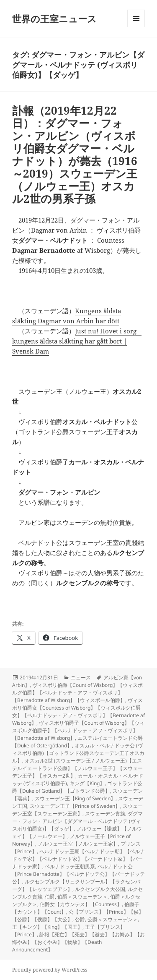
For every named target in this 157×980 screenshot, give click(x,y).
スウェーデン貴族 (105, 814)
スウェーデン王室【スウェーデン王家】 (77, 810)
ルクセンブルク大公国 (100, 889)
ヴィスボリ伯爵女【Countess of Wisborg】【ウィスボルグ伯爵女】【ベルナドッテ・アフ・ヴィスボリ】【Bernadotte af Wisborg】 (78, 711)
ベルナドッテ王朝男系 (70, 866)
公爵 (80, 919)
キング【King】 (87, 783)
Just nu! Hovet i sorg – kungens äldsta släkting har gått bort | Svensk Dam (77, 341)
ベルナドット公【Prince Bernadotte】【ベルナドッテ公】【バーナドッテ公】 (78, 874)
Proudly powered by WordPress (50, 970)
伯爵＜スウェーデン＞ (82, 897)
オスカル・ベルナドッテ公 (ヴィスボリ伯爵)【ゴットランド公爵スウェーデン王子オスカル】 (78, 753)
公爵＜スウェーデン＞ (113, 919)
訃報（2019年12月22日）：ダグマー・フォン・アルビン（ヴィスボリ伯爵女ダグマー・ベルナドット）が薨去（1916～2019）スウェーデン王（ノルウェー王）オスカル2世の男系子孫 (75, 155)
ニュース (81, 677)
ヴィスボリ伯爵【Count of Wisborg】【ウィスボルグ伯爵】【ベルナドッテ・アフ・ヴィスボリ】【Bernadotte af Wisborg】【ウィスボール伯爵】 (77, 693)
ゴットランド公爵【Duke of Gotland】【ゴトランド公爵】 (77, 787)
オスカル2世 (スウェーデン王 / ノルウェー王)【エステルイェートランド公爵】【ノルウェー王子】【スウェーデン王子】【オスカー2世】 (77, 768)
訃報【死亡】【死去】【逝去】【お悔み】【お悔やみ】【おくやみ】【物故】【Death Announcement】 (78, 942)
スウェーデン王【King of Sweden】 (75, 798)
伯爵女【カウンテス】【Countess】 (81, 904)
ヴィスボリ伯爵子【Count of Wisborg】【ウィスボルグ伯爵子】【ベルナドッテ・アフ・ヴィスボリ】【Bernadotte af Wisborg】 (78, 730)
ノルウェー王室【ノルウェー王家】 (78, 844)
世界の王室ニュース (54, 18)
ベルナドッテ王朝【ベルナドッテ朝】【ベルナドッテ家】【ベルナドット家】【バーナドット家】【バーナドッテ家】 (78, 859)
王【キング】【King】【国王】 (47, 927)
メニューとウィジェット (136, 27)
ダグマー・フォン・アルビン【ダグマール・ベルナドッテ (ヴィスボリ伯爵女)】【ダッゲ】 (77, 821)
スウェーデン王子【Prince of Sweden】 (75, 806)
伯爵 (50, 897)
